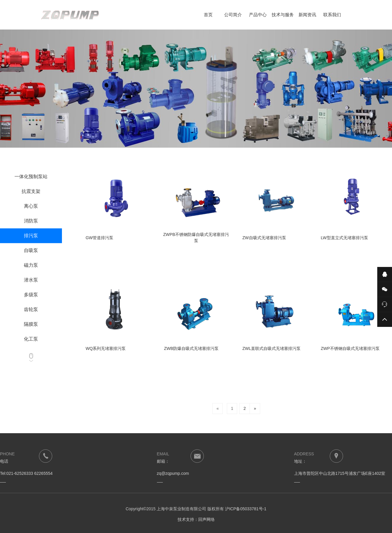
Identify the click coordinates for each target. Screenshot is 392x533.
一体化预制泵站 (31, 186)
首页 (208, 15)
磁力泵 (31, 274)
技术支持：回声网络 (196, 519)
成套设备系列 (31, 171)
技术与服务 (283, 15)
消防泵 (31, 230)
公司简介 (233, 15)
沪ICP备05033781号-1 (246, 509)
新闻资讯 (307, 15)
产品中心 (258, 15)
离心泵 (31, 215)
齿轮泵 (31, 319)
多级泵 (31, 304)
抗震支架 (31, 201)
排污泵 (31, 245)
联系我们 (332, 15)
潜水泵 (31, 289)
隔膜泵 (31, 334)
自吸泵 (31, 260)
